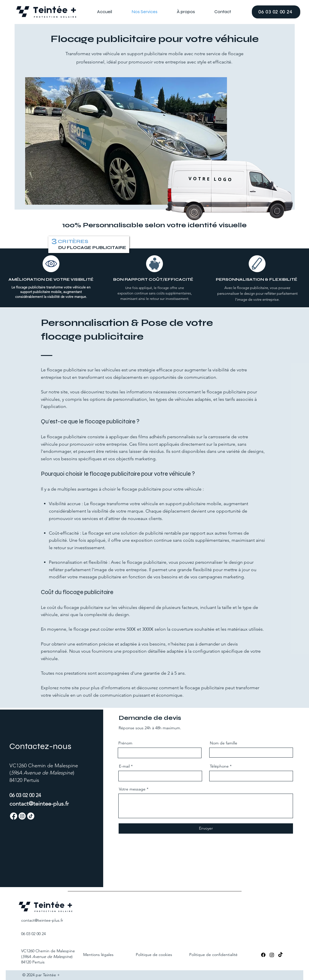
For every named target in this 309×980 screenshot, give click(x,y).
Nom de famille (224, 743)
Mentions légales (98, 955)
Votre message (132, 789)
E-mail (124, 766)
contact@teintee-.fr (42, 920)
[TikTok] (280, 955)
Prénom (125, 743)
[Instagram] (272, 955)
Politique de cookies (154, 955)
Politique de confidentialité (213, 955)
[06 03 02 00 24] (276, 12)
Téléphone (219, 766)
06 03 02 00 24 (33, 934)
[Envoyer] (206, 828)
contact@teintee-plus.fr (39, 804)
